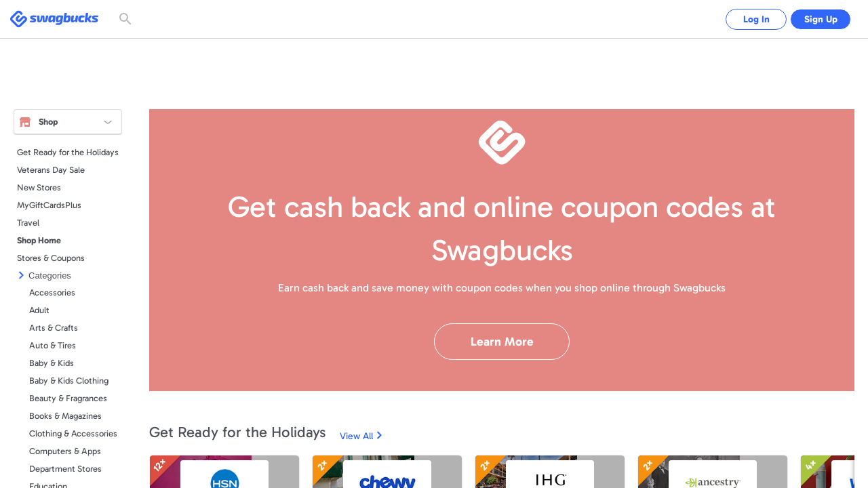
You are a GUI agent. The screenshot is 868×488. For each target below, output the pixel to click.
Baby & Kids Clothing (69, 381)
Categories (50, 276)
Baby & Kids (52, 363)
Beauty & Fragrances (68, 398)
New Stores (39, 187)
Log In (746, 19)
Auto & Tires (53, 345)
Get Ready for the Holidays (68, 152)
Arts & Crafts (54, 328)
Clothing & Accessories (73, 433)
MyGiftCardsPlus (49, 205)
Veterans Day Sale (51, 170)
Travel (28, 223)
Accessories (52, 292)
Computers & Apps (65, 451)
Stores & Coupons (51, 258)
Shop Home (39, 240)
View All (356, 436)
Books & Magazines (65, 416)
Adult (39, 310)
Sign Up (817, 19)
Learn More (502, 342)
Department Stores (65, 469)
